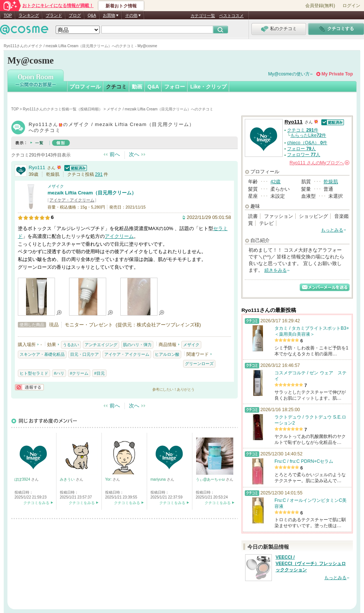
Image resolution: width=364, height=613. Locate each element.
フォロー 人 (301, 149)
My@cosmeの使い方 (289, 74)
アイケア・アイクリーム (72, 200)
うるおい (71, 345)
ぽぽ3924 (23, 479)
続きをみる (276, 270)
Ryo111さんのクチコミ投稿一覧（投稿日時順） (63, 109)
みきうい (68, 479)
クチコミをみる (36, 503)
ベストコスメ (231, 16)
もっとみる (332, 230)
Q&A (92, 15)
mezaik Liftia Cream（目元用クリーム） (92, 193)
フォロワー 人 (304, 155)
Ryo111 (37, 167)
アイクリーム (119, 236)
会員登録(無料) (320, 6)
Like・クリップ (208, 87)
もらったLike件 (308, 135)
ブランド (54, 15)
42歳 (275, 182)
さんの (320, 163)
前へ (115, 154)
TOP (8, 15)
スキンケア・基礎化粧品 (42, 354)
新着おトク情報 (121, 6)
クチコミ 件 (303, 130)
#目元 (99, 373)
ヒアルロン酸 (167, 354)
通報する (29, 387)
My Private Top (337, 74)
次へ (134, 154)
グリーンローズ (199, 364)
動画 (137, 87)
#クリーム (79, 373)
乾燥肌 (331, 182)
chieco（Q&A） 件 (307, 143)
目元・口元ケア (84, 354)
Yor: (109, 479)
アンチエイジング (101, 345)
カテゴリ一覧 (203, 16)
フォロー (175, 87)
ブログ (75, 15)
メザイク (56, 186)
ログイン (351, 6)
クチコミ (116, 87)
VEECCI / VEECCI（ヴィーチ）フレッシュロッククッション (311, 564)
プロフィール (85, 87)
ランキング (29, 15)
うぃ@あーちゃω (211, 479)
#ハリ (59, 373)
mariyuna (159, 479)
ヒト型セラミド (34, 373)
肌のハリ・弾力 (137, 345)
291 (99, 174)
